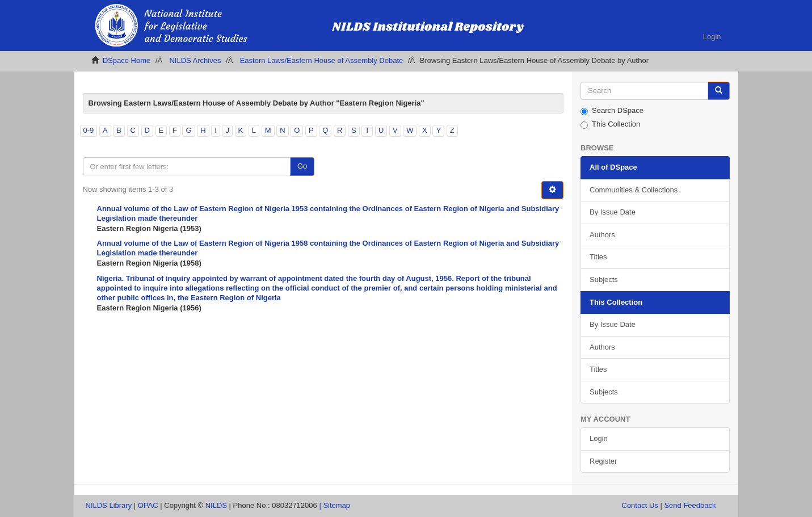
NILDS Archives (195, 60)
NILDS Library (109, 505)
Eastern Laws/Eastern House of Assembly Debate (322, 60)
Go (302, 166)
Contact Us (640, 505)
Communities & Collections (634, 190)
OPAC (148, 505)
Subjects (604, 279)
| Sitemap (335, 505)
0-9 (89, 130)
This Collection (610, 124)
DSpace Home (127, 60)
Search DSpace (612, 111)
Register (603, 461)
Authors (602, 235)
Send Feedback (690, 505)
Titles (598, 257)
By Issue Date (613, 212)
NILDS (216, 505)
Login (599, 438)
